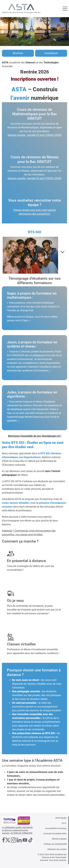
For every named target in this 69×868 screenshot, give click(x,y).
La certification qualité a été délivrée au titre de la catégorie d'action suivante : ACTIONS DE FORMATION (17, 830)
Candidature (51, 53)
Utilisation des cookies (57, 849)
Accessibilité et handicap (56, 828)
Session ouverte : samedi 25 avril (26, 178)
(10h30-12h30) (53, 178)
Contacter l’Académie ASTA (55, 834)
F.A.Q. (64, 823)
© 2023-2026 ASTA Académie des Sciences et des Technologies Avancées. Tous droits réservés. (52, 857)
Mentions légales (59, 839)
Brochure (18, 53)
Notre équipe (61, 818)
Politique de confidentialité (55, 844)
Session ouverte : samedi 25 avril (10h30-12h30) (35, 135)
